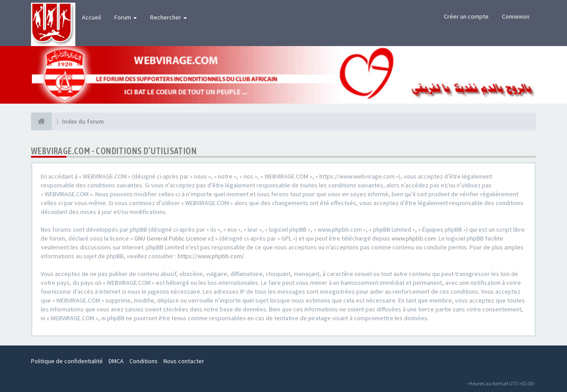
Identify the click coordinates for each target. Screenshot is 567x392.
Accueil (91, 17)
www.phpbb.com (414, 238)
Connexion (516, 16)
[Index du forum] (41, 121)
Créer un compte (466, 16)
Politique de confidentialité (67, 361)
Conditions (144, 361)
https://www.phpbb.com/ (211, 256)
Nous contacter (184, 361)
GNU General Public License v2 (174, 238)
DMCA (116, 361)
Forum (126, 17)
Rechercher (169, 17)
